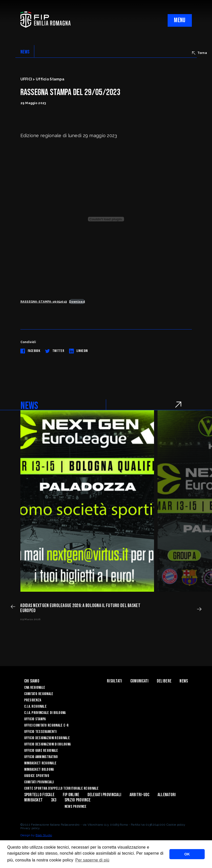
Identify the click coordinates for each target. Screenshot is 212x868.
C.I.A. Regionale (35, 707)
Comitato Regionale (39, 694)
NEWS (25, 52)
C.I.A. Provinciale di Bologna (45, 713)
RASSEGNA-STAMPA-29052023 (44, 302)
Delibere (164, 681)
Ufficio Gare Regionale (41, 751)
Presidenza (33, 700)
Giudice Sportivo (37, 776)
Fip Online (71, 795)
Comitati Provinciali (39, 782)
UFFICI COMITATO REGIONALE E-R (47, 725)
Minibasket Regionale (40, 763)
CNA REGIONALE (35, 688)
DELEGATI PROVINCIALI (104, 795)
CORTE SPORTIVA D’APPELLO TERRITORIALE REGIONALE (62, 788)
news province (76, 807)
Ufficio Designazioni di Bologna (48, 744)
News (184, 681)
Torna (200, 53)
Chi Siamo (32, 681)
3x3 (54, 800)
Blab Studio (44, 835)
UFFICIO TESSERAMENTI (40, 732)
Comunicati (140, 681)
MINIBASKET (34, 800)
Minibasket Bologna (39, 770)
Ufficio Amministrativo (41, 757)
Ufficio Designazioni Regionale (47, 738)
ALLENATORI (167, 795)
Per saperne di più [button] (92, 860)
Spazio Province (78, 800)
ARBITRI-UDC (140, 795)
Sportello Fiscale (39, 795)
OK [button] (187, 854)
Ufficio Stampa (35, 719)
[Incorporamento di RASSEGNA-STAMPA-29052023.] (106, 219)
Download (77, 302)
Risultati (115, 681)
